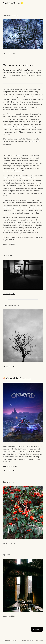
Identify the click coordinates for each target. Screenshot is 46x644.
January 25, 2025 (9, 471)
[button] (22, 3)
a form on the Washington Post (19, 70)
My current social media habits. (19, 65)
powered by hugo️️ (28, 641)
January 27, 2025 (9, 53)
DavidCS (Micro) (11, 3)
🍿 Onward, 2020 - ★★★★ (17, 378)
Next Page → (37, 629)
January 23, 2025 (9, 616)
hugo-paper (39, 641)
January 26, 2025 (9, 294)
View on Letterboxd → (11, 466)
